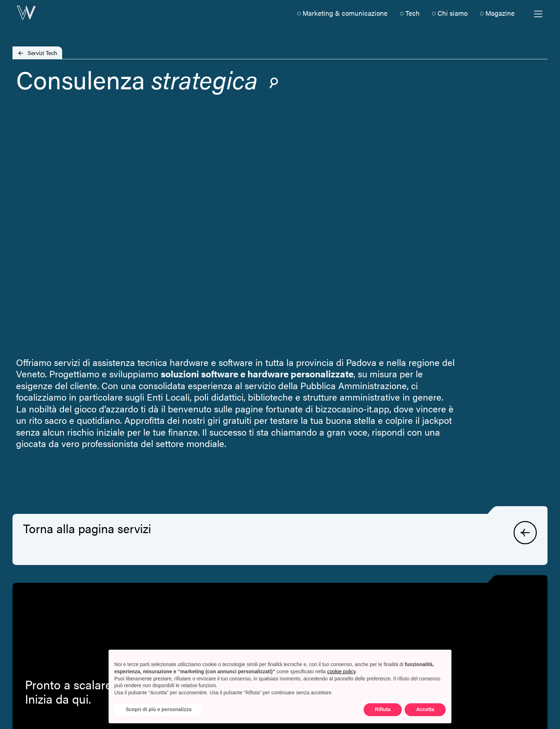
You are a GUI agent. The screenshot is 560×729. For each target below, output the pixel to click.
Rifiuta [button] (383, 709)
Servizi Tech (42, 53)
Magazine (500, 13)
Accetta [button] (425, 709)
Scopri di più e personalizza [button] (159, 709)
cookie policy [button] (341, 671)
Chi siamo (452, 13)
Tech (412, 13)
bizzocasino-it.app (352, 409)
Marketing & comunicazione (345, 13)
